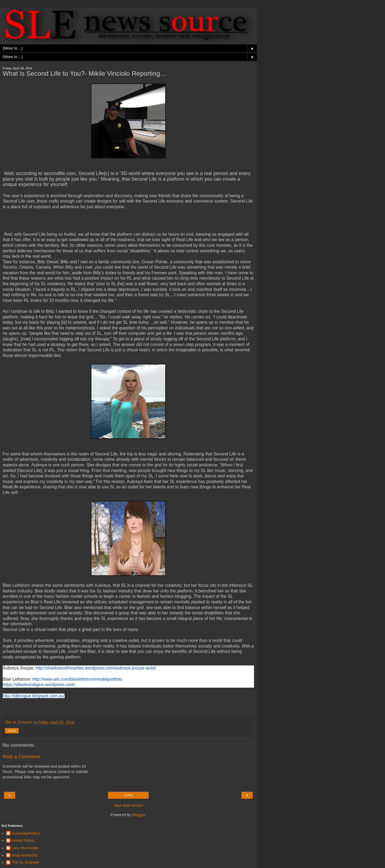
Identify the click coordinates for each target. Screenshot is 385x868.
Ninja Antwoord (24, 855)
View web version (128, 805)
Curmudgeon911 (26, 833)
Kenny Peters (23, 840)
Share (12, 731)
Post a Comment (21, 757)
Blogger (139, 815)
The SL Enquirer (25, 862)
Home (128, 795)
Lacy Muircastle (25, 848)
